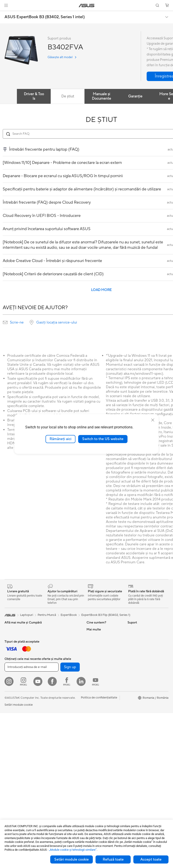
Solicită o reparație (99, 710)
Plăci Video (52, 698)
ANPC (91, 784)
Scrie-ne (17, 322)
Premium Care (96, 724)
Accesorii (51, 674)
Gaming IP (11, 738)
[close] (153, 420)
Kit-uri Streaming (16, 697)
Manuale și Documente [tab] (101, 96)
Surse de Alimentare (58, 718)
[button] (6, 5)
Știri (89, 643)
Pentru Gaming (14, 663)
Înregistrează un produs (102, 744)
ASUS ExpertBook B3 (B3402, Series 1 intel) (45, 17)
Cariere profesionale (100, 636)
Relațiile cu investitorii (101, 656)
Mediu (132, 629)
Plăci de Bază (53, 691)
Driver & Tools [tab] (34, 96)
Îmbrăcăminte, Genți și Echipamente (19, 706)
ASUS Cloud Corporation (104, 683)
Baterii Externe (14, 725)
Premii (91, 650)
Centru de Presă (97, 670)
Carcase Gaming (56, 704)
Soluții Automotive (140, 663)
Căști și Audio (14, 690)
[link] (87, 6)
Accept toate (151, 859)
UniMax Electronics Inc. (102, 690)
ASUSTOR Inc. (96, 676)
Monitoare (11, 752)
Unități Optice (54, 731)
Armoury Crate (138, 690)
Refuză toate (113, 859)
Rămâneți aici (60, 439)
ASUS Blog (135, 670)
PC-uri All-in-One (16, 765)
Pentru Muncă (14, 643)
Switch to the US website (103, 439)
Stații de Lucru (54, 643)
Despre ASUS (96, 629)
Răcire (49, 711)
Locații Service (96, 737)
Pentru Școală (14, 657)
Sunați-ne (93, 757)
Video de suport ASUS (101, 771)
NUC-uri (50, 629)
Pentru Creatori (15, 650)
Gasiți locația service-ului (57, 322)
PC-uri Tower (13, 772)
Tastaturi (10, 677)
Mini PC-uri (52, 636)
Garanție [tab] (135, 96)
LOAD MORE (101, 290)
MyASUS (93, 778)
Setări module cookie (72, 859)
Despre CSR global (99, 663)
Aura (131, 697)
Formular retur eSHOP (101, 703)
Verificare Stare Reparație (104, 730)
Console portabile (57, 660)
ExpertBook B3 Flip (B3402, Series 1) (106, 615)
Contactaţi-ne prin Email (103, 751)
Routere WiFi (53, 752)
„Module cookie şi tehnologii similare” (73, 850)
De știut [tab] (68, 96)
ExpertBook (69, 615)
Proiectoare (12, 758)
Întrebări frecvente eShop (104, 717)
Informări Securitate (100, 764)
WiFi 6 (49, 745)
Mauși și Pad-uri (15, 684)
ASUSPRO (135, 656)
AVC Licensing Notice (142, 676)
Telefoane (51, 667)
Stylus (9, 731)
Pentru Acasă (13, 636)
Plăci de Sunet (54, 725)
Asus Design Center (141, 650)
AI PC (131, 643)
